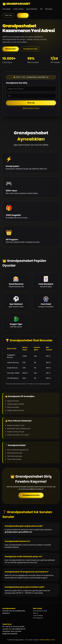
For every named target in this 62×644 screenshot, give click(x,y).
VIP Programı (38, 618)
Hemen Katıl (11, 49)
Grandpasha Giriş (30, 49)
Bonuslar (49, 9)
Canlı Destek (38, 616)
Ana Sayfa (6, 9)
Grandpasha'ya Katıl (31, 495)
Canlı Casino (19, 9)
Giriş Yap (8, 15)
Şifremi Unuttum (28, 108)
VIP (41, 9)
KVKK (53, 640)
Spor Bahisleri (32, 9)
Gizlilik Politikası (45, 640)
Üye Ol (23, 15)
